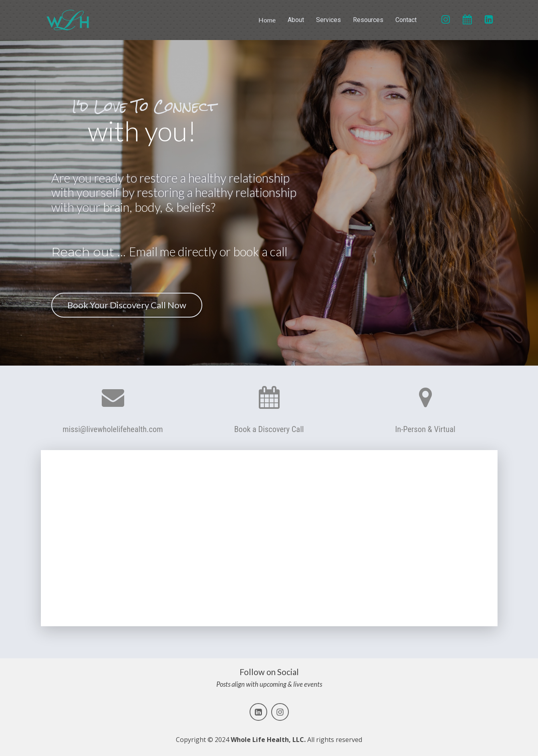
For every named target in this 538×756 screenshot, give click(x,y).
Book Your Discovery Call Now (125, 305)
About (296, 20)
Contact (406, 20)
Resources (368, 20)
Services (328, 20)
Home (267, 20)
